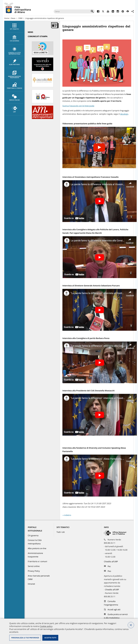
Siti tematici (14, 27)
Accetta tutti (50, 638)
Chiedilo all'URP (111, 562)
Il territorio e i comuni (37, 562)
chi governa (14, 39)
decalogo (124, 114)
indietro (68, 515)
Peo (109, 571)
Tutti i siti (61, 532)
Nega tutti (131, 625)
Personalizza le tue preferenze (25, 638)
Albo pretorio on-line (37, 548)
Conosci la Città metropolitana (14, 51)
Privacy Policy (34, 571)
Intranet (31, 584)
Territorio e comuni (14, 86)
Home (7, 18)
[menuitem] (14, 27)
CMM (20, 18)
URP (14, 110)
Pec (109, 566)
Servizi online (14, 98)
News (13, 18)
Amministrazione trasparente (14, 75)
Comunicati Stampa (38, 36)
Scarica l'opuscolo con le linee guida (78, 106)
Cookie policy (46, 626)
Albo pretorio (14, 62)
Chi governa (33, 536)
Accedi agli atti (114, 610)
